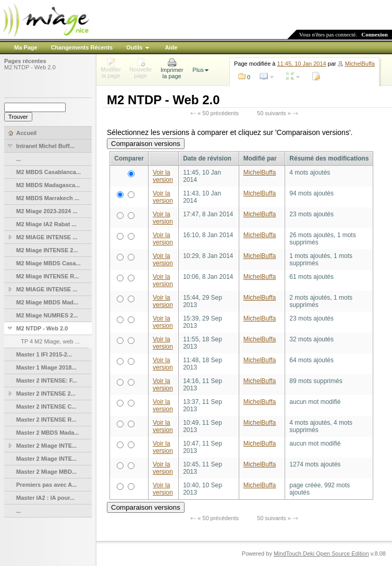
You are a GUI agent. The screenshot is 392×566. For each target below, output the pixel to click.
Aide (171, 47)
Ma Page (26, 47)
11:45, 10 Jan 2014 (302, 64)
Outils (134, 47)
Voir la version (163, 176)
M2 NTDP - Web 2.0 (30, 67)
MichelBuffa (360, 64)
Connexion (375, 34)
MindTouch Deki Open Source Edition (321, 553)
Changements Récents (82, 47)
